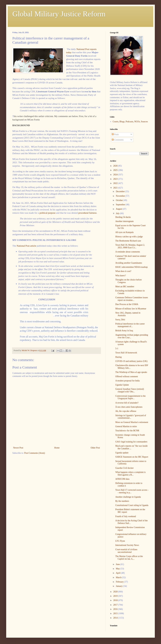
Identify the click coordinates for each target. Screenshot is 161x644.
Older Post (95, 448)
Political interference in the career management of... (130, 325)
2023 (116, 179)
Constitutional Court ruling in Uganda (132, 505)
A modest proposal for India (127, 381)
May (118, 569)
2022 (116, 183)
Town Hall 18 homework (126, 353)
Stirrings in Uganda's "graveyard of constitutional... (131, 417)
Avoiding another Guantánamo (129, 263)
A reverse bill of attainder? (127, 403)
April (118, 573)
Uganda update (122, 453)
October (120, 200)
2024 (116, 175)
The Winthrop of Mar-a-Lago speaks (131, 372)
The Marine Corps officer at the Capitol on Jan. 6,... (129, 558)
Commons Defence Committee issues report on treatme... (132, 299)
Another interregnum (124, 221)
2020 (116, 592)
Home (57, 448)
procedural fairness (87, 213)
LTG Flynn (120, 541)
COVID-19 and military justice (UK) (131, 361)
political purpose (47, 213)
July (118, 213)
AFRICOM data (122, 479)
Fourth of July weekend (126, 516)
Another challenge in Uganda (128, 497)
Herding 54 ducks (123, 217)
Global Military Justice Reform (59, 14)
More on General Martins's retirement (132, 422)
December (121, 191)
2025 (116, 170)
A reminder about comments (128, 252)
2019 (116, 596)
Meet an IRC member (125, 287)
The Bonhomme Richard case (128, 241)
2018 (116, 600)
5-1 (117, 349)
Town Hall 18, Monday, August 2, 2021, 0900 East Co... (130, 246)
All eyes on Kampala (124, 232)
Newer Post (18, 448)
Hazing (118, 357)
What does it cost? (123, 271)
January (119, 586)
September (121, 205)
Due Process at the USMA (127, 304)
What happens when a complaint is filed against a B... (131, 473)
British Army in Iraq (124, 331)
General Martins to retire (126, 426)
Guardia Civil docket (124, 468)
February (120, 582)
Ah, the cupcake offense (126, 411)
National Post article (27, 246)
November (121, 196)
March (119, 577)
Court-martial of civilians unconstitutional (126, 551)
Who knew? (121, 276)
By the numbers (122, 501)
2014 (116, 618)
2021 (116, 188)
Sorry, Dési (120, 320)
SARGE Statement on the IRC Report (132, 457)
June (118, 564)
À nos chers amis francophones (129, 407)
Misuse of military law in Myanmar (131, 309)
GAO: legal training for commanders (131, 442)
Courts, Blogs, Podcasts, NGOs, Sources (130, 122)
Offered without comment (127, 376)
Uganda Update (122, 385)
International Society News (127, 545)
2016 (116, 609)
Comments (118, 140)
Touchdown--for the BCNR (127, 431)
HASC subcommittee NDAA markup (132, 267)
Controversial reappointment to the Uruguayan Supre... (131, 397)
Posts (115, 134)
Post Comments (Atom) (35, 453)
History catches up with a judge (129, 237)
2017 (116, 605)
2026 (116, 166)
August (119, 209)
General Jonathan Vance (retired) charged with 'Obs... (130, 390)
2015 (116, 613)
